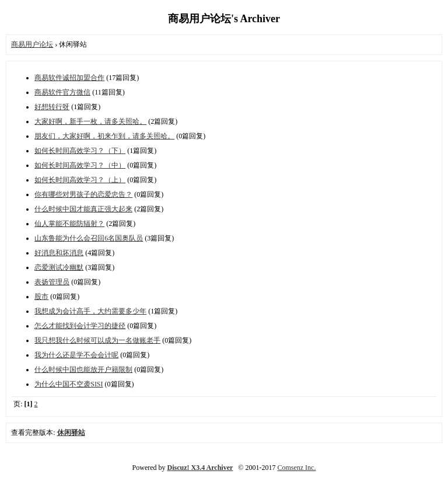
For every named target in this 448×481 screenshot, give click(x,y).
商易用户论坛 (32, 44)
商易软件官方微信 (62, 92)
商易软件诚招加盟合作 (69, 78)
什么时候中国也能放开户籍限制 (83, 370)
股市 (41, 297)
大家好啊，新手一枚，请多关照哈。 (90, 121)
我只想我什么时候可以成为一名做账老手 (97, 340)
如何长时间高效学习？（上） (80, 180)
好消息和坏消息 (59, 253)
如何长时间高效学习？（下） (80, 151)
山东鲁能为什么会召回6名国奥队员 (89, 238)
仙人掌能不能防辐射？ (69, 224)
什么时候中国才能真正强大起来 (83, 209)
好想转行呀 (52, 107)
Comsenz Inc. (296, 468)
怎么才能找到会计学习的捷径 (80, 326)
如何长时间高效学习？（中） (80, 165)
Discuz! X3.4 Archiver (200, 468)
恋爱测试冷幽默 (59, 267)
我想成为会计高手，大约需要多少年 (90, 311)
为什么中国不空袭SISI (69, 384)
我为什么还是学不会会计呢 (76, 355)
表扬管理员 (52, 282)
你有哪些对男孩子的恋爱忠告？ (83, 194)
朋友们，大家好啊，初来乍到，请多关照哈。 (104, 136)
